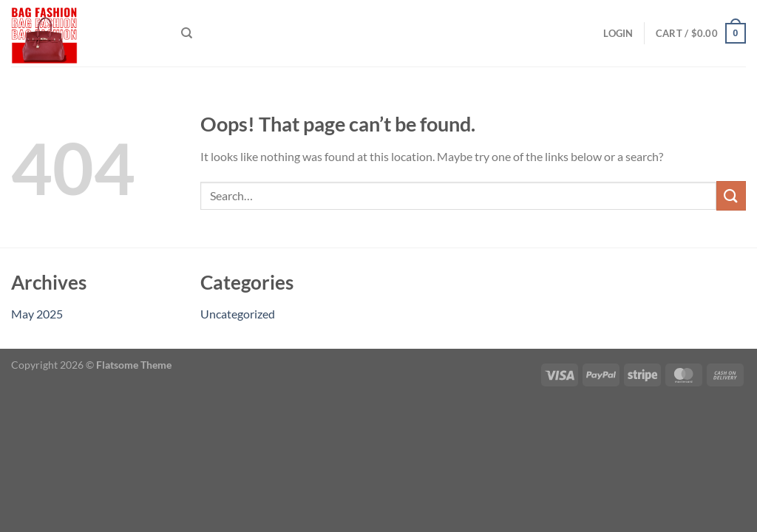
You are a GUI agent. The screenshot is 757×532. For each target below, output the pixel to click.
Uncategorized (238, 314)
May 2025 (37, 314)
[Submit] (731, 195)
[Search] (187, 33)
